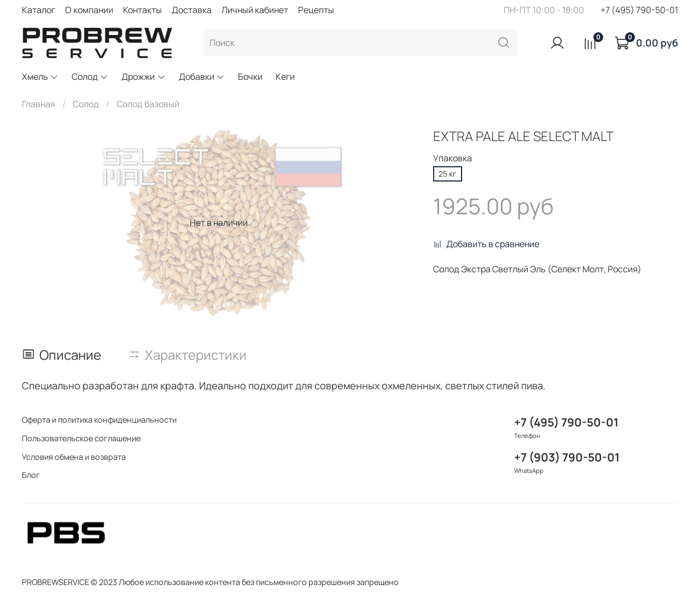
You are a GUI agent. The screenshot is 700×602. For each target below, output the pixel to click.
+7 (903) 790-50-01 (567, 457)
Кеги (285, 77)
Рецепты (316, 10)
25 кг (448, 174)
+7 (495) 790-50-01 (639, 10)
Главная (39, 104)
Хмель (40, 77)
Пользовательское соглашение (81, 438)
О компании (89, 10)
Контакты (142, 10)
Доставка (192, 10)
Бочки (250, 77)
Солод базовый (148, 104)
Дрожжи (143, 77)
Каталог (39, 10)
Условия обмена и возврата (74, 457)
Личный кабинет (255, 10)
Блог (31, 475)
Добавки (202, 77)
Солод (90, 77)
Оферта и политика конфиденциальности (99, 420)
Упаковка (453, 158)
